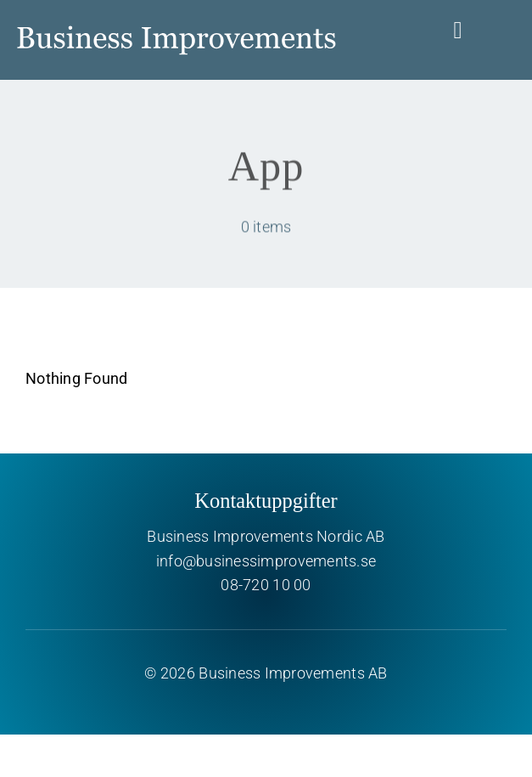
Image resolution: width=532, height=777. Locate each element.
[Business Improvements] (176, 15)
